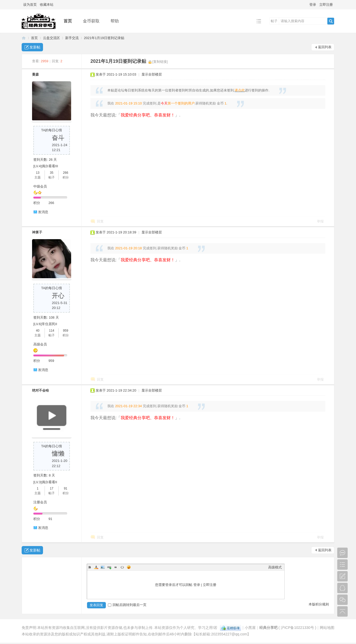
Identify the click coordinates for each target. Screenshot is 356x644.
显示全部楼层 (152, 74)
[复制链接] (160, 62)
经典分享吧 (24, 38)
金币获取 (91, 21)
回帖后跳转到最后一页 (127, 605)
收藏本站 (47, 5)
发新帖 (35, 47)
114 (52, 331)
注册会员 (40, 502)
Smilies (129, 567)
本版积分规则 (319, 604)
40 (38, 331)
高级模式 (275, 567)
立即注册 (326, 5)
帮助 (115, 21)
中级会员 (40, 186)
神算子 (37, 232)
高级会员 (40, 344)
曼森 (35, 74)
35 (51, 173)
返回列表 (325, 47)
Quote (116, 567)
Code (122, 567)
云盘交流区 (51, 38)
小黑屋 (250, 628)
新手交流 (72, 38)
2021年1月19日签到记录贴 (104, 38)
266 (66, 173)
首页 (68, 21)
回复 (100, 221)
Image (103, 567)
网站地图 (327, 628)
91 (66, 488)
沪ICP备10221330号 (297, 628)
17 (51, 488)
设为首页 (30, 5)
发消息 (43, 212)
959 (66, 331)
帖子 (274, 21)
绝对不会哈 (41, 390)
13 (38, 173)
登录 (313, 5)
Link (109, 567)
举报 (320, 221)
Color (96, 567)
